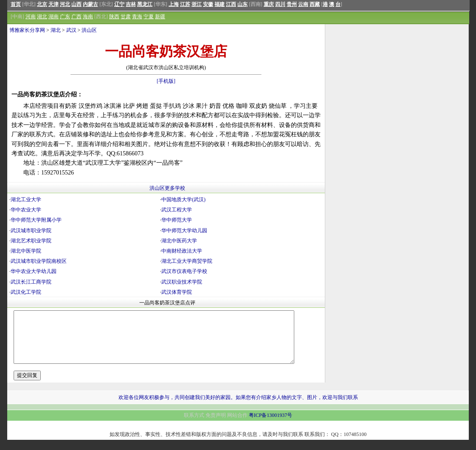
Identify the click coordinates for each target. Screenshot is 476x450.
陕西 (114, 17)
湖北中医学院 (26, 251)
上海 (174, 4)
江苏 (185, 4)
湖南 (54, 17)
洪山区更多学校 (167, 188)
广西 (76, 17)
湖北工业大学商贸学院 (187, 261)
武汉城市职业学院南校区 (39, 261)
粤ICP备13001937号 (271, 425)
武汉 (71, 30)
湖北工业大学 (26, 200)
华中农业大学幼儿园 (34, 271)
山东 (242, 4)
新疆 (160, 17)
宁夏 (149, 17)
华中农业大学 (26, 210)
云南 (303, 4)
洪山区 (89, 30)
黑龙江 (145, 4)
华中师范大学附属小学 (36, 220)
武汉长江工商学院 (31, 282)
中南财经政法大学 (182, 251)
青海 (137, 17)
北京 (42, 4)
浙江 (197, 4)
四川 (280, 4)
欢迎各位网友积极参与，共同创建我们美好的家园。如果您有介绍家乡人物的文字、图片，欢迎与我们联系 (238, 408)
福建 (220, 4)
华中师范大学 (177, 220)
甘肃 (126, 17)
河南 (31, 17)
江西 (231, 4)
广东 (65, 17)
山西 (76, 4)
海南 (88, 17)
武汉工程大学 (177, 210)
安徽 (208, 4)
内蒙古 (90, 4)
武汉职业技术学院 (182, 282)
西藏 (315, 4)
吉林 (131, 4)
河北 (65, 4)
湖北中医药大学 (179, 241)
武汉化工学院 (26, 292)
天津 (54, 4)
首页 (16, 4)
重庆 (269, 4)
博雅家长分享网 (27, 30)
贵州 (292, 4)
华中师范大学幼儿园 (184, 231)
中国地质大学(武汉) (183, 200)
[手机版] (166, 81)
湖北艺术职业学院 (31, 241)
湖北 (42, 17)
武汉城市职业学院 (31, 231)
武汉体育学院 (177, 292)
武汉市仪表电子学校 (184, 271)
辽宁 (119, 4)
